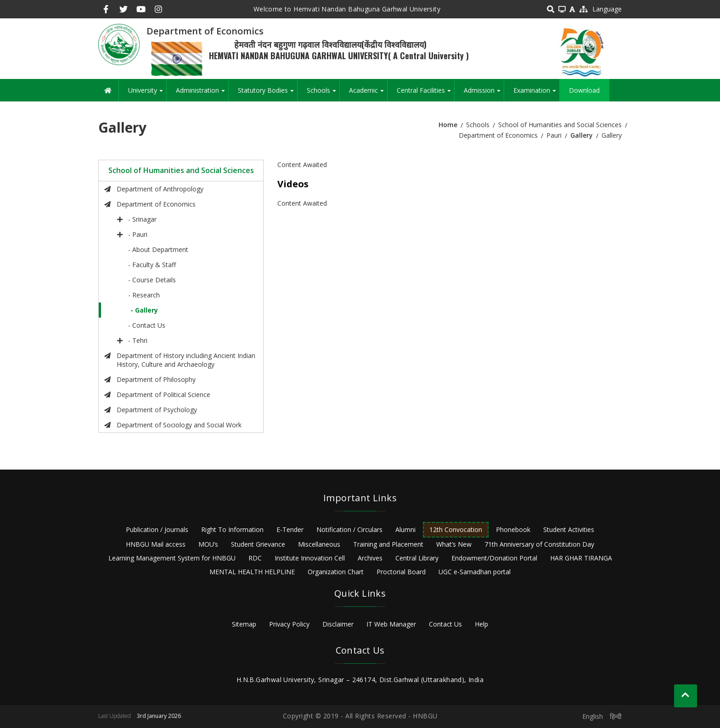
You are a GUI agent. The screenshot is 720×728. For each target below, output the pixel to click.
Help (481, 624)
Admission (484, 94)
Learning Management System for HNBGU (172, 558)
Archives (370, 558)
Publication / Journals (157, 529)
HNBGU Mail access (156, 544)
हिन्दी (616, 716)
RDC (255, 558)
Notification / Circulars (349, 529)
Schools (323, 94)
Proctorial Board (401, 572)
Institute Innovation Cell (310, 558)
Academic (368, 94)
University (147, 94)
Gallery (582, 135)
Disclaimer (338, 624)
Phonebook (513, 529)
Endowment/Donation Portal (494, 558)
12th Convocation (456, 529)
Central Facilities (425, 94)
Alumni (405, 529)
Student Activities (569, 529)
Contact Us (445, 624)
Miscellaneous (319, 544)
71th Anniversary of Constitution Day (539, 544)
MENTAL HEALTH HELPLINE (252, 572)
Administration (202, 94)
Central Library (417, 558)
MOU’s (208, 544)
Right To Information (232, 529)
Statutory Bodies (267, 94)
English (593, 716)
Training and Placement (388, 544)
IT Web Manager (391, 624)
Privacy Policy (289, 624)
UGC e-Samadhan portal (475, 572)
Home (448, 125)
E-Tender (290, 529)
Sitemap (244, 624)
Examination (536, 94)
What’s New (454, 544)
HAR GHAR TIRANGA (581, 558)
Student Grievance (258, 544)
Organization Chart (336, 572)
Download (584, 90)
